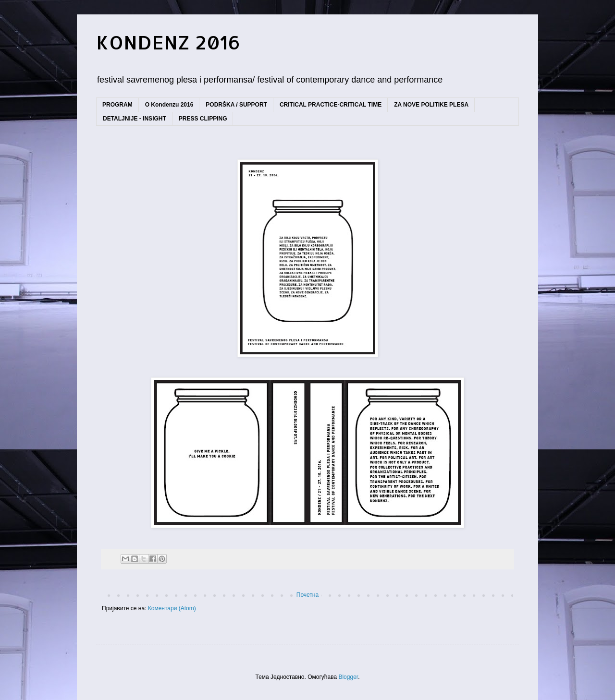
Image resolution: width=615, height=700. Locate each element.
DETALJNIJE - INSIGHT (135, 119)
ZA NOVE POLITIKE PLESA (431, 105)
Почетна (307, 595)
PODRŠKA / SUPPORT (236, 105)
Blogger (348, 677)
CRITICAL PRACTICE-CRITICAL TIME (331, 105)
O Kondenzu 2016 (169, 105)
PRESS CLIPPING (203, 119)
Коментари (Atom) (172, 608)
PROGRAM (117, 105)
